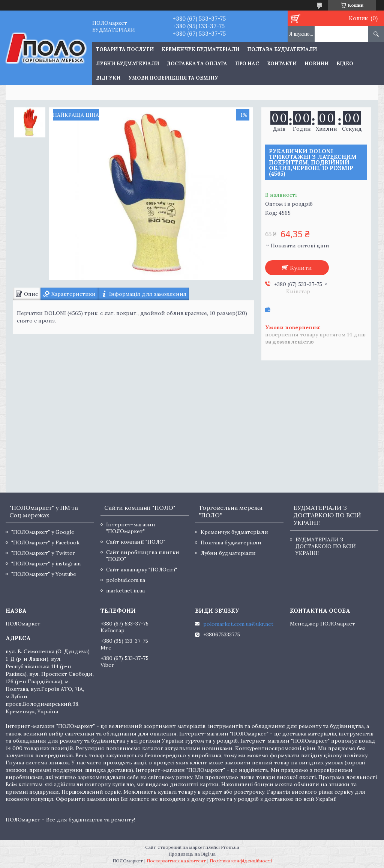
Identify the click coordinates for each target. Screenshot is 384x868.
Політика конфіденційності (241, 861)
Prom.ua (230, 847)
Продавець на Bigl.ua (192, 854)
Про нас (247, 64)
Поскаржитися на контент (176, 861)
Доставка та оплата (197, 64)
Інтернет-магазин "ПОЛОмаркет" (131, 528)
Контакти (282, 64)
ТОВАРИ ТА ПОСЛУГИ (125, 49)
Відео (345, 64)
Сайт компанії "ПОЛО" (136, 542)
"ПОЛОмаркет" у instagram (46, 564)
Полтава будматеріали (282, 49)
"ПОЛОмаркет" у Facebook (45, 542)
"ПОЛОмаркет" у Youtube (44, 574)
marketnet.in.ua (125, 591)
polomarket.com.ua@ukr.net (238, 624)
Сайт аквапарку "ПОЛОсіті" (142, 570)
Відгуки (108, 78)
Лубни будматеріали (127, 64)
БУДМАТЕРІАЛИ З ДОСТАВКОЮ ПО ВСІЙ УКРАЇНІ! (326, 546)
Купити (301, 268)
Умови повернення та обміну (173, 78)
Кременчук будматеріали (200, 49)
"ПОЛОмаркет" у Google (43, 532)
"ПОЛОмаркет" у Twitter (43, 553)
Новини (316, 64)
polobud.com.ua (126, 580)
